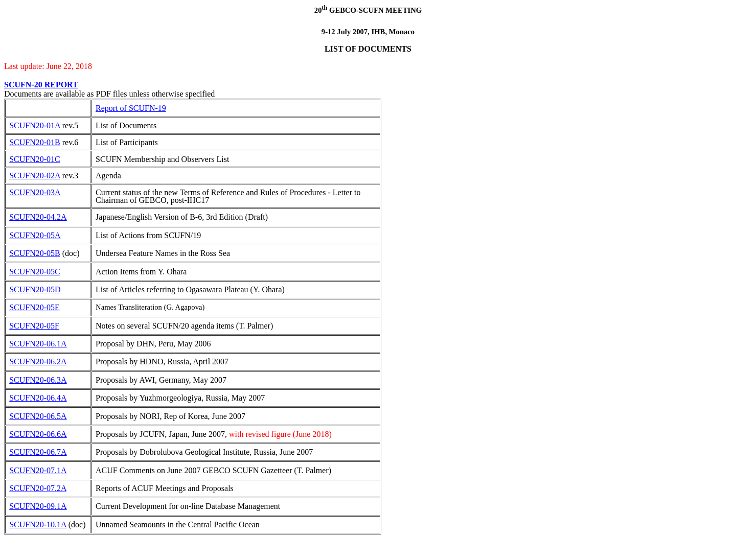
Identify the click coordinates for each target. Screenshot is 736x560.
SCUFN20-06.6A (38, 434)
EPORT (64, 85)
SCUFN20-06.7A (38, 452)
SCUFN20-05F (34, 326)
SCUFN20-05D (35, 289)
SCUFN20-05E (34, 307)
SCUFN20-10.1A (38, 524)
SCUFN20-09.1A (38, 506)
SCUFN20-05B (35, 253)
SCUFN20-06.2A (38, 361)
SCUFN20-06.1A (38, 344)
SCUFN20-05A (35, 235)
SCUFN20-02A (35, 176)
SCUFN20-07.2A (38, 488)
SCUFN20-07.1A (38, 470)
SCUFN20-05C (35, 272)
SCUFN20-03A (35, 192)
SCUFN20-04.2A (38, 217)
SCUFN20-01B (35, 142)
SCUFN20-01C (35, 159)
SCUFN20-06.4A (38, 398)
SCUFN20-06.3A (38, 380)
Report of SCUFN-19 (131, 108)
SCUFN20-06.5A (38, 416)
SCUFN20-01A (35, 125)
